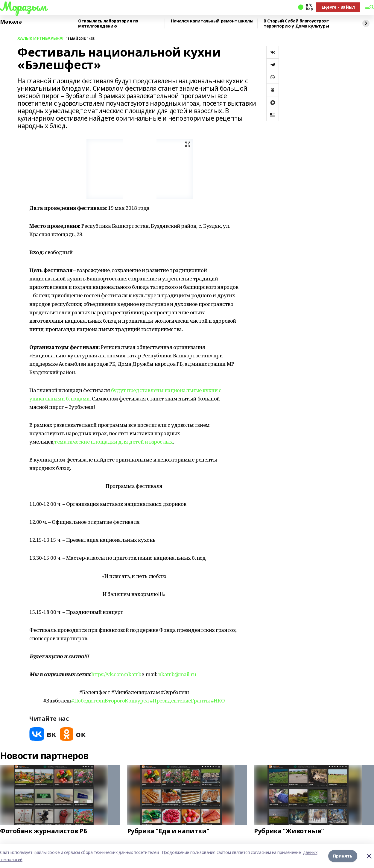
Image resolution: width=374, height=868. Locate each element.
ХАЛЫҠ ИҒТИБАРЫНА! (40, 38)
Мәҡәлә (11, 22)
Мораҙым (23, 6)
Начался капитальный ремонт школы (212, 21)
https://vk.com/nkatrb (116, 674)
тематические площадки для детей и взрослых (113, 442)
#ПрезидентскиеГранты (180, 701)
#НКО (218, 701)
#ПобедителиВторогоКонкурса (110, 701)
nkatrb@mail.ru (177, 674)
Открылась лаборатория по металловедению (108, 23)
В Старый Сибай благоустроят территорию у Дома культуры (296, 23)
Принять (343, 856)
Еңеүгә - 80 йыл (338, 7)
